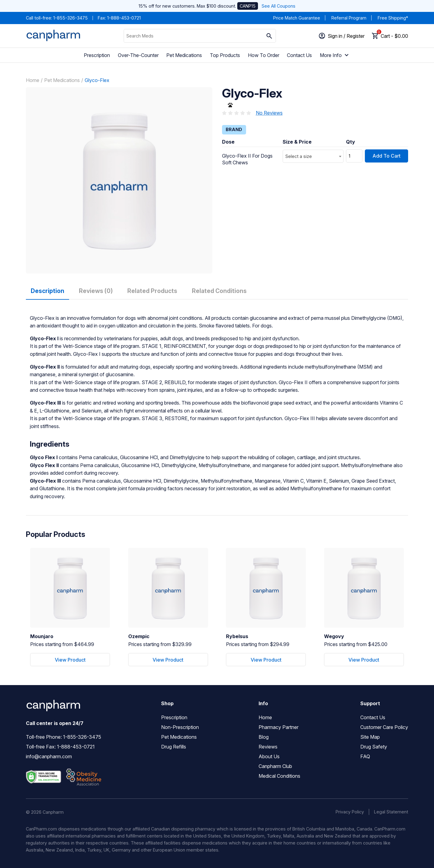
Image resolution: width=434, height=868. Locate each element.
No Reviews (269, 113)
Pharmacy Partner (279, 727)
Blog (264, 737)
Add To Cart (386, 156)
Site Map (370, 737)
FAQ (365, 756)
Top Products (225, 55)
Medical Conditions (279, 776)
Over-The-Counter (138, 55)
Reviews (268, 747)
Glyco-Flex (97, 80)
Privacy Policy (350, 812)
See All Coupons (279, 6)
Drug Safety (374, 747)
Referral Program (349, 18)
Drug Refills (174, 747)
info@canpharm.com (49, 756)
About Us (269, 756)
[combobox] (313, 156)
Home (33, 80)
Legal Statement (391, 812)
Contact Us (299, 55)
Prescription (97, 55)
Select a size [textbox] (299, 156)
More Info (335, 55)
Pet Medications (184, 55)
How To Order (264, 55)
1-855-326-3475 (71, 18)
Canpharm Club (275, 766)
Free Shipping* (393, 18)
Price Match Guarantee (297, 18)
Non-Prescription (180, 727)
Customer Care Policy (384, 727)
